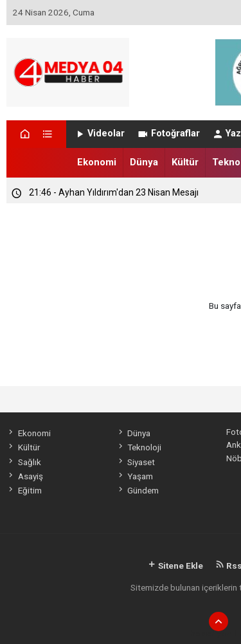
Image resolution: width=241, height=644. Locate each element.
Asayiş (24, 476)
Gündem (138, 490)
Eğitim (24, 490)
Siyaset (136, 462)
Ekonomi (97, 162)
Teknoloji (139, 447)
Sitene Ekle (175, 566)
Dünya (144, 162)
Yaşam (135, 476)
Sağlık (23, 462)
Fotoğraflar (168, 133)
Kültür (185, 162)
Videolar (99, 133)
